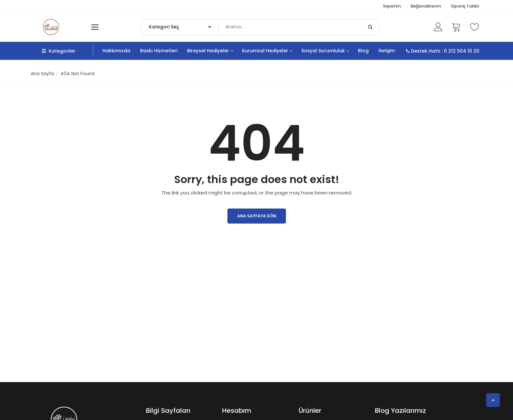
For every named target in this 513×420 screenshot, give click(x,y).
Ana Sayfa (42, 74)
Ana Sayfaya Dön (257, 216)
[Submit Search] (370, 27)
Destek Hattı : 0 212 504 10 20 (443, 51)
